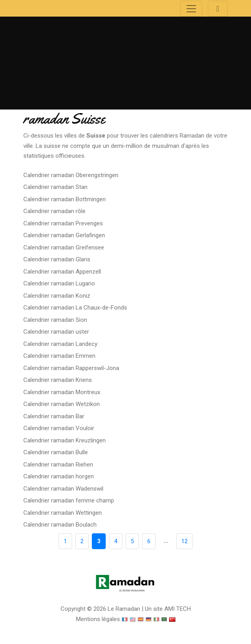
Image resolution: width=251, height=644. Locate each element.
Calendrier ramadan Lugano (59, 283)
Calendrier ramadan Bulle (56, 452)
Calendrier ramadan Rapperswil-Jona (71, 368)
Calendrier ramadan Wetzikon (62, 404)
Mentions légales (98, 619)
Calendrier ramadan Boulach (60, 525)
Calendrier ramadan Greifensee (64, 247)
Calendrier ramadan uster (56, 332)
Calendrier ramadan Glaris (57, 259)
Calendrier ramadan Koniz (57, 296)
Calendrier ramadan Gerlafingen (64, 235)
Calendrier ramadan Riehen (58, 465)
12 (184, 541)
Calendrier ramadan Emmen (59, 356)
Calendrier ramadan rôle (54, 211)
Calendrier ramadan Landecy (60, 344)
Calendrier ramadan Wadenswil (63, 489)
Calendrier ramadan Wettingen (63, 513)
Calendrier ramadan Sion (55, 320)
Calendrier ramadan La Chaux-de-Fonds (75, 308)
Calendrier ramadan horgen (59, 476)
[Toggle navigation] (191, 9)
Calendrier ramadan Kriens (58, 380)
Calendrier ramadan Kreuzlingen (65, 440)
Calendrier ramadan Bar (54, 416)
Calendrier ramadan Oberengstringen (71, 175)
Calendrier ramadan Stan (55, 187)
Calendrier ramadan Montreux (62, 392)
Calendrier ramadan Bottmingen (65, 199)
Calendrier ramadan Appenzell (62, 272)
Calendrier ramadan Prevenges (63, 223)
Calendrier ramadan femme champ (69, 500)
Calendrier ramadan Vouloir (59, 428)
